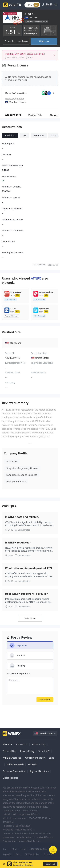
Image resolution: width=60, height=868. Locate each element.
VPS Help (32, 764)
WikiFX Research (15, 764)
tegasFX (7, 854)
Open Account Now (16, 41)
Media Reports (10, 778)
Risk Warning (38, 744)
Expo (52, 758)
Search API (44, 751)
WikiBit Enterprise (12, 758)
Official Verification (35, 758)
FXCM (14, 849)
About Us (7, 744)
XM (5, 849)
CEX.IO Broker (32, 854)
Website (44, 41)
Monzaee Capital (38, 849)
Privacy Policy (27, 751)
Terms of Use (9, 751)
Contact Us (22, 744)
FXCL (18, 854)
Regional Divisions (39, 771)
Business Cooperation (14, 771)
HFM (23, 849)
